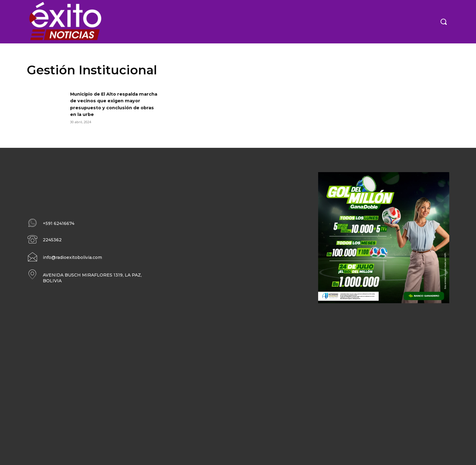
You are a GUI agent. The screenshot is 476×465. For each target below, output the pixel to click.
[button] (444, 22)
